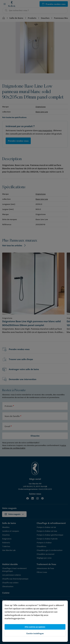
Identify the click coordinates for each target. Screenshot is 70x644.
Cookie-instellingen (35, 633)
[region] (35, 621)
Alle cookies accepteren (35, 627)
